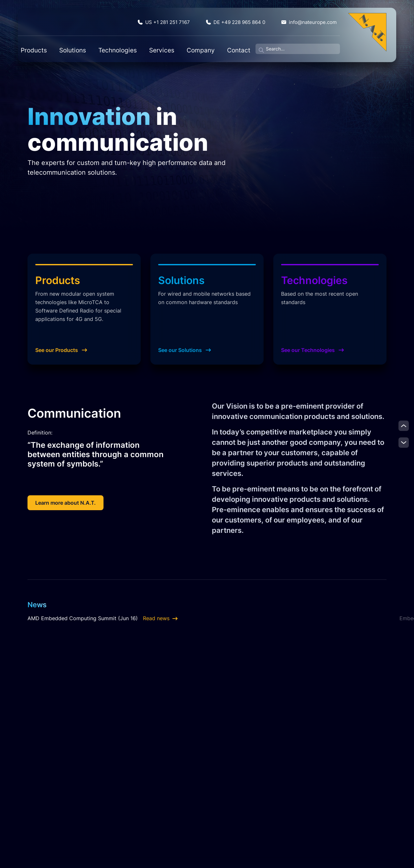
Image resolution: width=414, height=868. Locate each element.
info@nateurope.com (314, 20)
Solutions (80, 46)
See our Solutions (185, 350)
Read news (160, 618)
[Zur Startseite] (367, 32)
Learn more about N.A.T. (65, 503)
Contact (204, 46)
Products (51, 46)
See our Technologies (312, 350)
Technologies (114, 46)
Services (147, 46)
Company (176, 46)
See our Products (61, 350)
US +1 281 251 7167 (192, 20)
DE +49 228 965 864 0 (253, 20)
